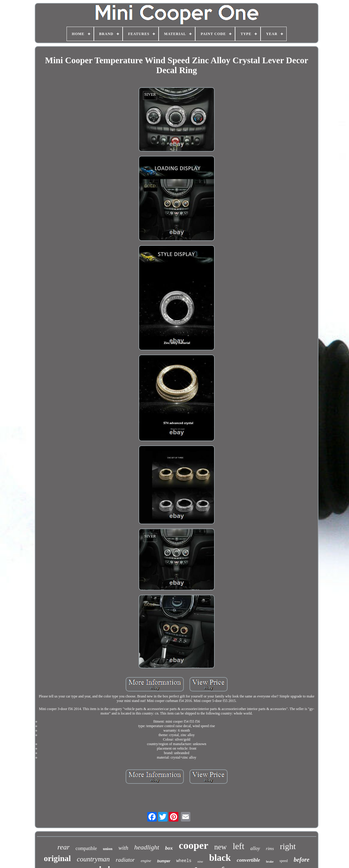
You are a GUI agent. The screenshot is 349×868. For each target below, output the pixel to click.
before (302, 860)
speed (283, 861)
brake (270, 862)
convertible (248, 860)
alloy (255, 848)
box (169, 848)
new (221, 847)
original (57, 858)
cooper (193, 845)
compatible (86, 848)
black (220, 858)
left (239, 846)
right (288, 846)
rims (270, 849)
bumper (164, 861)
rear (64, 847)
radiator (125, 860)
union (108, 849)
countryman (93, 859)
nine (200, 861)
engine (146, 861)
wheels (184, 861)
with (123, 848)
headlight (147, 847)
